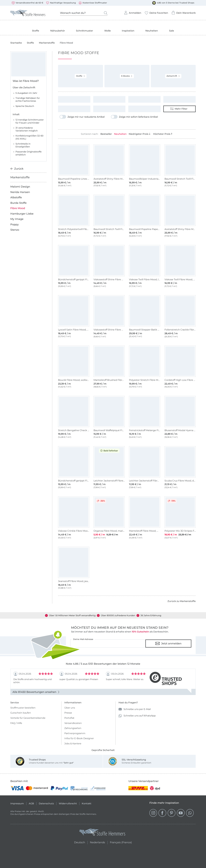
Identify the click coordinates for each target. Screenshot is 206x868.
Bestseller (106, 134)
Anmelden (133, 12)
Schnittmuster (85, 31)
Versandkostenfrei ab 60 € (28, 3)
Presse (68, 713)
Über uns (70, 708)
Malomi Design (20, 187)
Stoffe (36, 31)
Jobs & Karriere (73, 744)
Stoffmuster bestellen (23, 708)
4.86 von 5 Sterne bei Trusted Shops (173, 3)
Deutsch (78, 842)
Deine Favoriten (156, 12)
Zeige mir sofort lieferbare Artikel (134, 117)
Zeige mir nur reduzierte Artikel (82, 117)
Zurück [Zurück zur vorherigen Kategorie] (17, 169)
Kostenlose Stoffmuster (93, 3)
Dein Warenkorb (184, 12)
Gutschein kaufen (21, 713)
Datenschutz (46, 804)
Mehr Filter (179, 109)
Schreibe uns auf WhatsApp (137, 716)
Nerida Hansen (20, 192)
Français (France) (121, 842)
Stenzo (15, 230)
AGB (31, 804)
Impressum (17, 804)
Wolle (108, 31)
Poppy (15, 224)
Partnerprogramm (75, 733)
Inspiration (128, 31)
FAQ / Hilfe (16, 723)
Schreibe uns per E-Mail (135, 709)
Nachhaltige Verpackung (61, 3)
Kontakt (87, 804)
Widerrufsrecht (68, 804)
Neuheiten (152, 31)
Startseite (16, 43)
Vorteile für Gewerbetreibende (28, 718)
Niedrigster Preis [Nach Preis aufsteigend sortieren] (140, 134)
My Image (17, 219)
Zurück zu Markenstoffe (182, 601)
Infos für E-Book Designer (79, 738)
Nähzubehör (58, 31)
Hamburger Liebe (22, 214)
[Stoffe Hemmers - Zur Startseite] (102, 833)
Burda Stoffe (18, 203)
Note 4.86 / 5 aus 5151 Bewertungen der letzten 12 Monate (103, 664)
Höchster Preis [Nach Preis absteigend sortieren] (163, 134)
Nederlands (97, 842)
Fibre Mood (18, 208)
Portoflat (69, 718)
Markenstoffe (47, 43)
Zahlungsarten (73, 728)
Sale (172, 31)
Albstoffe (16, 197)
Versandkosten (73, 723)
